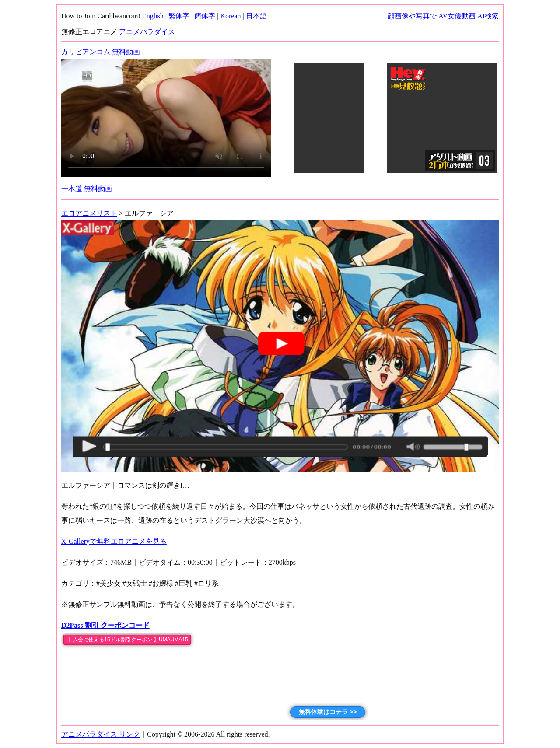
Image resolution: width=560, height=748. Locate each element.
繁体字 (179, 16)
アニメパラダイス (147, 32)
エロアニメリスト (89, 213)
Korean (230, 16)
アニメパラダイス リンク (101, 734)
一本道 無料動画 (87, 189)
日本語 (256, 16)
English (153, 16)
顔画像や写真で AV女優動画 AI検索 (443, 16)
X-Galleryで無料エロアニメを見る (114, 541)
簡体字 (205, 16)
